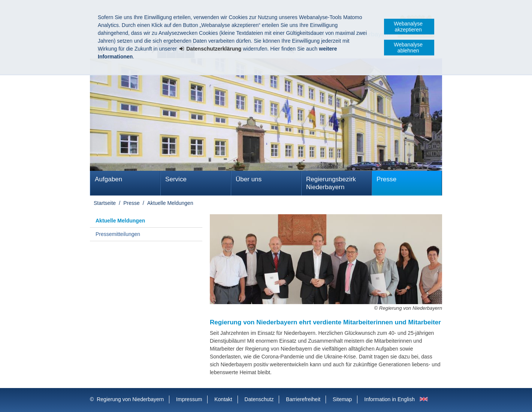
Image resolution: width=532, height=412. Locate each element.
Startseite (105, 203)
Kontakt (223, 399)
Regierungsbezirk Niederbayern (331, 183)
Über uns (249, 179)
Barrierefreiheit (303, 399)
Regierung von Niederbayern (130, 399)
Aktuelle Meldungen (170, 203)
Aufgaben (108, 179)
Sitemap (342, 399)
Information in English (389, 399)
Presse (386, 179)
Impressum (189, 399)
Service (176, 179)
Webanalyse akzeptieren (408, 27)
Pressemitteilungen (118, 234)
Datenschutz (259, 399)
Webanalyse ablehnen (408, 48)
